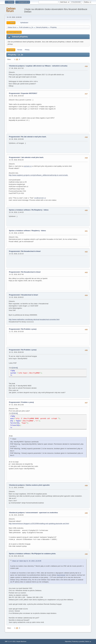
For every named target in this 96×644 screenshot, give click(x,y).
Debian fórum (11, 10)
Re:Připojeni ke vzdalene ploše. (44, 554)
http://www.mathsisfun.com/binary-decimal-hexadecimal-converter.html (34, 319)
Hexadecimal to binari (30, 295)
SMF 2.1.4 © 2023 (10, 641)
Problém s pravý (28, 402)
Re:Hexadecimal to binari (31, 251)
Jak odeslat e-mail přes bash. (32, 157)
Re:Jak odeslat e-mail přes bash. (34, 137)
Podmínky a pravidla (78, 641)
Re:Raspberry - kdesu (40, 210)
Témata (20, 50)
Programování (14, 93)
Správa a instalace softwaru (20, 210)
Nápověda (68, 641)
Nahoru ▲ (88, 641)
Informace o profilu (14, 32)
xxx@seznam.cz (40, 198)
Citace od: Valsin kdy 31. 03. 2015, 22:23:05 (27, 561)
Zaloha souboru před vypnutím (38, 485)
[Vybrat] (15, 368)
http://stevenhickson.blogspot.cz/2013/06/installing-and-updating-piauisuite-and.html (39, 524)
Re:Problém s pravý (29, 329)
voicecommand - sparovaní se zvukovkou (42, 513)
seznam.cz (28, 166)
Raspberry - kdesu (39, 231)
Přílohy (27, 50)
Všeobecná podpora (17, 66)
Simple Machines (21, 641)
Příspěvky (11, 50)
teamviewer (61, 575)
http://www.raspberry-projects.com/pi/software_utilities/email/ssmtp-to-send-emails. (38, 175)
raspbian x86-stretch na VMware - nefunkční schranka (47, 66)
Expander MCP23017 (29, 93)
